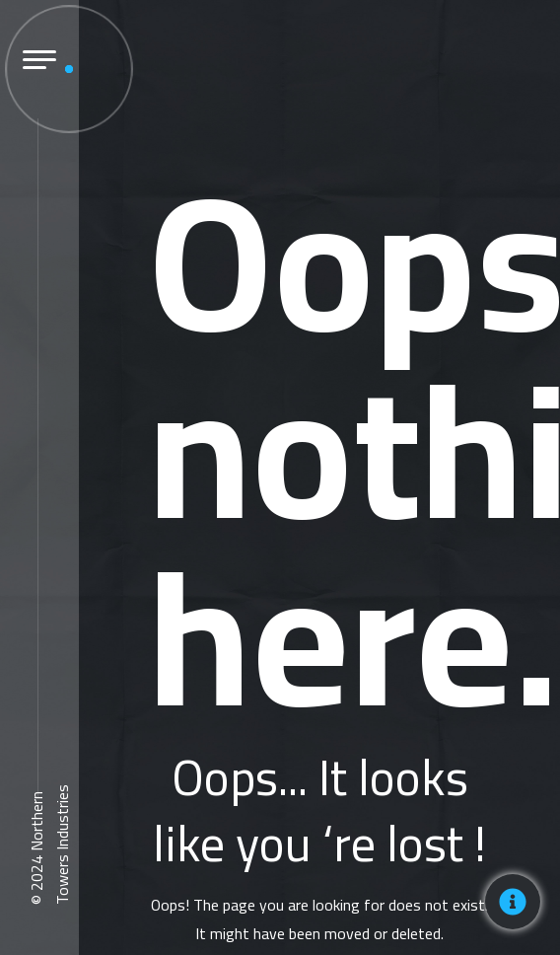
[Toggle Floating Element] (513, 902)
